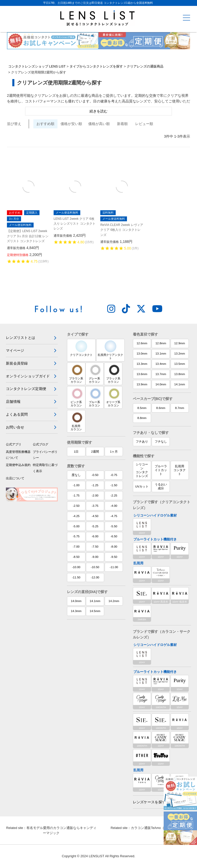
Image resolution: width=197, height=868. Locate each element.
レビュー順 (144, 124)
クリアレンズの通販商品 (145, 67)
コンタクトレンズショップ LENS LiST (37, 67)
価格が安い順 (71, 124)
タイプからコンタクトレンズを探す (96, 67)
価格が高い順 (99, 124)
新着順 (122, 124)
